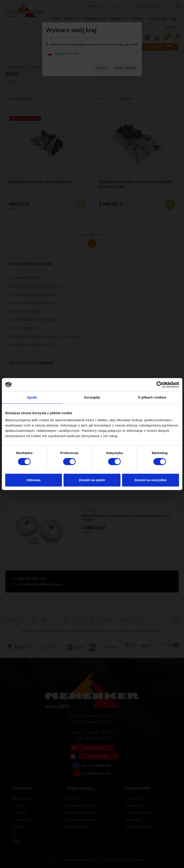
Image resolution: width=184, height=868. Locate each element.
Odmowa (33, 480)
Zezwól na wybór (92, 480)
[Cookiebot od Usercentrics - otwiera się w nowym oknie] (160, 385)
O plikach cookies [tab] (152, 397)
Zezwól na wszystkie (150, 480)
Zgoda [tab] (32, 397)
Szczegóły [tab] (92, 397)
